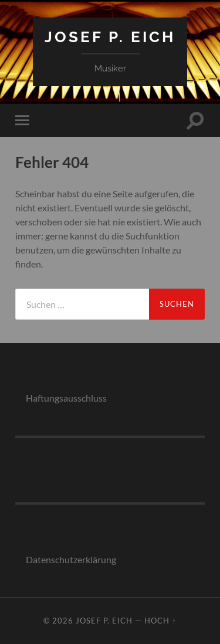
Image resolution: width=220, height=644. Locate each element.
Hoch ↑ (160, 621)
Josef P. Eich (110, 37)
